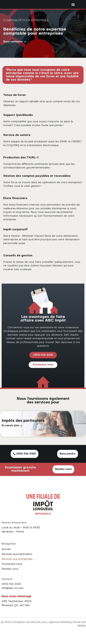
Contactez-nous (12, 572)
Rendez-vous (10, 577)
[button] (73, 8)
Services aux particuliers (17, 562)
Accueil (6, 558)
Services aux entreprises (17, 567)
